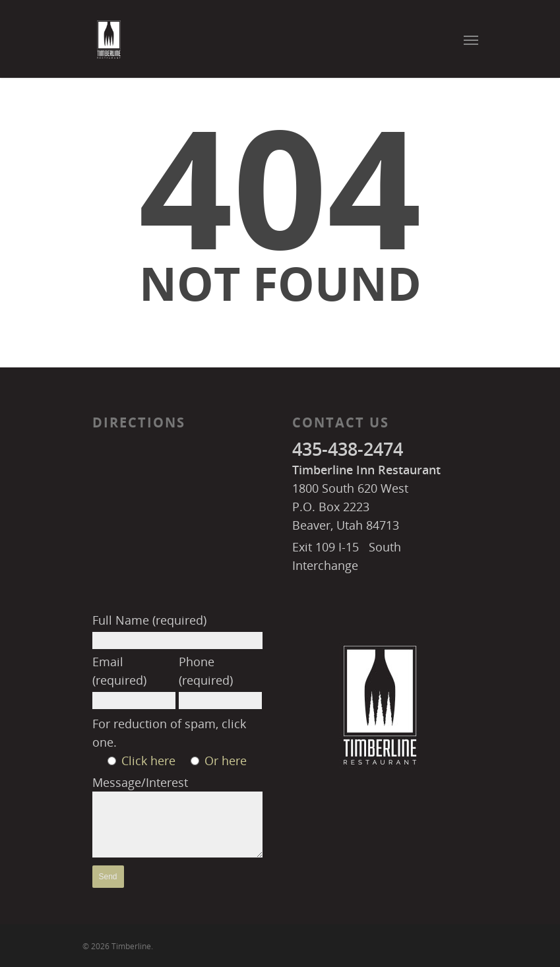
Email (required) (134, 681)
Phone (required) (220, 681)
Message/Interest (177, 818)
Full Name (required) (177, 631)
